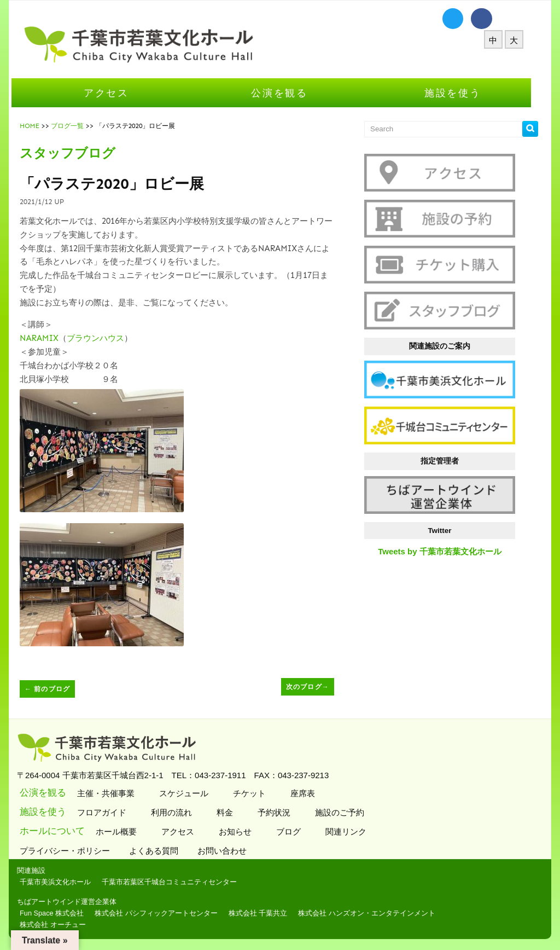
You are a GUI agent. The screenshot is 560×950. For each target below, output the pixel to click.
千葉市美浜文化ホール (64, 882)
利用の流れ (179, 812)
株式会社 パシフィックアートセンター (165, 913)
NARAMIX (48, 338)
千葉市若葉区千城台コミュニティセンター (178, 882)
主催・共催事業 (113, 793)
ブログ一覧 (76, 126)
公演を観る (288, 93)
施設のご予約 (347, 812)
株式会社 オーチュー (62, 925)
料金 (232, 812)
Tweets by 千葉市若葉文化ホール (448, 551)
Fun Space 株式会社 (60, 913)
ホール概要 (124, 832)
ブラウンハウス (104, 338)
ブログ (296, 832)
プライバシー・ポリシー (75, 851)
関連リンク (353, 832)
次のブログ (316, 687)
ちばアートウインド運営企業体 (75, 902)
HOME (38, 126)
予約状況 (281, 812)
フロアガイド (109, 812)
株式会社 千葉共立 (267, 913)
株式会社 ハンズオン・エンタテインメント (375, 913)
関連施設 (40, 870)
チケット (257, 793)
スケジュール (191, 793)
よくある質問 (164, 851)
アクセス (115, 93)
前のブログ (56, 689)
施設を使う (462, 93)
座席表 (310, 793)
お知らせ (243, 832)
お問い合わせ (232, 851)
